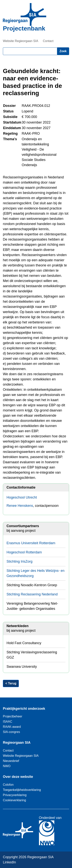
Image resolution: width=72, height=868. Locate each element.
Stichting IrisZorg (19, 561)
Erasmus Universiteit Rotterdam (31, 543)
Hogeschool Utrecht (22, 497)
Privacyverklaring (15, 795)
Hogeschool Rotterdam (24, 552)
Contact (48, 41)
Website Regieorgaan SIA (21, 41)
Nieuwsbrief (11, 761)
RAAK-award (12, 727)
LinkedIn (9, 862)
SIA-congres (11, 732)
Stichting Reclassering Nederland (32, 594)
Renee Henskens (20, 506)
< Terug (11, 683)
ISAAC (8, 721)
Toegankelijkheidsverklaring (22, 790)
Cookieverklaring (14, 800)
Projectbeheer (13, 716)
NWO (7, 766)
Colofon (8, 785)
